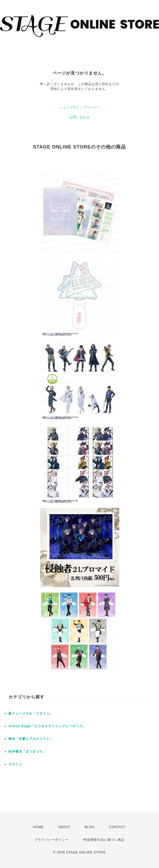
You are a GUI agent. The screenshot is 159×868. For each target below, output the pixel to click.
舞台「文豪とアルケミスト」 (31, 739)
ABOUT (64, 827)
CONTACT (117, 827)
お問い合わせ (80, 117)
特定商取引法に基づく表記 (104, 840)
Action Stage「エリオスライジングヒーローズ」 (47, 726)
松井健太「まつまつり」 (27, 751)
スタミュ (15, 764)
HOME (38, 827)
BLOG (90, 827)
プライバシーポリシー (52, 840)
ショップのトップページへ (80, 107)
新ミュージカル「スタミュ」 (31, 713)
